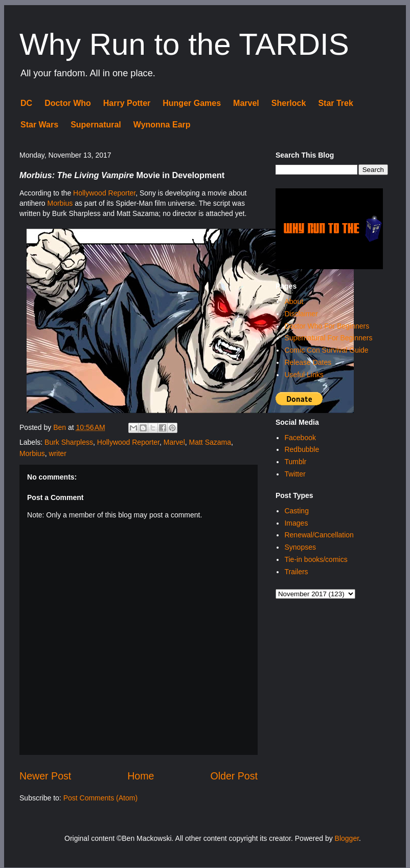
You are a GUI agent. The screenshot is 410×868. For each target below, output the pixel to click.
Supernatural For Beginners (328, 338)
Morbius (60, 203)
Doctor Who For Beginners (327, 326)
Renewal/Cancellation (319, 535)
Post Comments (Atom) (100, 798)
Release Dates (308, 362)
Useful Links (304, 375)
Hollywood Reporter (104, 193)
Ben (61, 427)
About (294, 301)
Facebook (300, 438)
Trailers (296, 572)
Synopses (300, 547)
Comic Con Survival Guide (326, 350)
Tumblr (295, 462)
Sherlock (289, 103)
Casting (296, 511)
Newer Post (45, 776)
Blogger (347, 838)
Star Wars (39, 125)
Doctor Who (68, 103)
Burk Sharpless (69, 442)
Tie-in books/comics (316, 559)
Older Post (234, 776)
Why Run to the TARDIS (184, 44)
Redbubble (302, 449)
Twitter (295, 474)
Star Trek (335, 103)
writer (58, 453)
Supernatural (96, 125)
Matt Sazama (210, 442)
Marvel (246, 103)
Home (141, 776)
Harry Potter (127, 103)
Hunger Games (192, 103)
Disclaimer (301, 314)
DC (26, 103)
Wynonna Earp (162, 125)
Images (296, 523)
